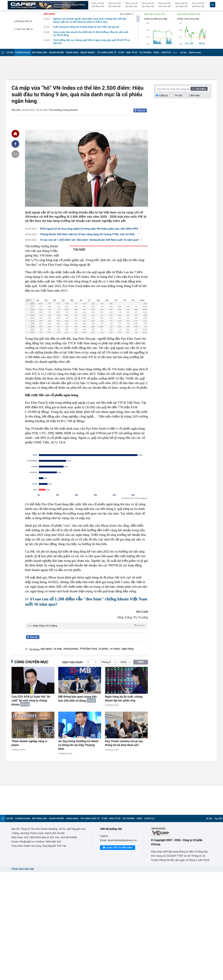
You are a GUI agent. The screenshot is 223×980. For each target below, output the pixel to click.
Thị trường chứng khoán (63, 110)
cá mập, (58, 649)
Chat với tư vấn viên (118, 848)
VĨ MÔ (121, 53)
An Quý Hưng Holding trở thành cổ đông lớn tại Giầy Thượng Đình (78, 745)
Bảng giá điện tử (22, 21)
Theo (87, 625)
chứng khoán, (71, 649)
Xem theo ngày (73, 662)
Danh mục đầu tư (23, 29)
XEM (141, 662)
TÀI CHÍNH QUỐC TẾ (107, 53)
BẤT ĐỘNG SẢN (40, 53)
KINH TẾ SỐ (132, 53)
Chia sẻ (141, 110)
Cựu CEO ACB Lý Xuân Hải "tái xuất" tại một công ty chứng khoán (31, 701)
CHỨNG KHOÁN (23, 53)
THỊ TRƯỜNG (145, 53)
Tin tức (179, 95)
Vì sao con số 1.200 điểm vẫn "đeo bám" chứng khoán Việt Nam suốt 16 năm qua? (91, 240)
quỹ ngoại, (47, 649)
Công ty (164, 95)
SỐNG (156, 53)
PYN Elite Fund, (89, 649)
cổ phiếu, (104, 649)
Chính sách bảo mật (23, 869)
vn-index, (115, 649)
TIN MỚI (79, 250)
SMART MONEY (88, 53)
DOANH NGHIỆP (57, 53)
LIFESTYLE (166, 53)
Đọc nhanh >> (127, 14)
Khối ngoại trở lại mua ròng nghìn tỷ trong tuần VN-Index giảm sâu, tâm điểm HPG (91, 229)
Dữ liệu (183, 53)
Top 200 (218, 819)
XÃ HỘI (10, 53)
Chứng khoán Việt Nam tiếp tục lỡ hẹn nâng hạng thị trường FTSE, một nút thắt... (90, 234)
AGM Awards (195, 53)
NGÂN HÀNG (72, 53)
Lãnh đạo (195, 95)
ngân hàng (128, 649)
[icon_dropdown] (213, 5)
